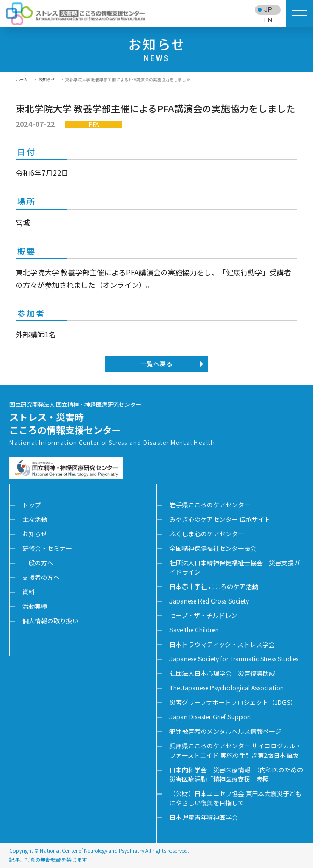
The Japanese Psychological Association (227, 688)
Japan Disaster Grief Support (210, 717)
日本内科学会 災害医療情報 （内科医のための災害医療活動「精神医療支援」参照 (236, 774)
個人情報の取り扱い (50, 620)
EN (268, 20)
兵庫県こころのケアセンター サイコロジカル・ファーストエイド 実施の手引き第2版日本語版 (236, 750)
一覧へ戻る (156, 364)
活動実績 (35, 606)
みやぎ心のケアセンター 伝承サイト (220, 519)
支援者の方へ (41, 577)
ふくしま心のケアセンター (207, 533)
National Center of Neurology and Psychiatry (92, 851)
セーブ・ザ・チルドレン (203, 615)
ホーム (22, 79)
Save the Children (194, 630)
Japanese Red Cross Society (209, 601)
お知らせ (46, 79)
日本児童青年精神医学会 (204, 817)
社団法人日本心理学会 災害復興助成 (222, 673)
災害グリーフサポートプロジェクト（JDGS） (233, 702)
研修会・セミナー (47, 548)
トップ (32, 504)
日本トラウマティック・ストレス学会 (222, 644)
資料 (29, 591)
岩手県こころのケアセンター (210, 504)
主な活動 (35, 519)
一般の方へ (38, 562)
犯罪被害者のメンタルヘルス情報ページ (225, 731)
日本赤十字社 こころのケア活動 (214, 586)
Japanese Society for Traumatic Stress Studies (234, 659)
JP (268, 10)
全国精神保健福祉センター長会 (213, 548)
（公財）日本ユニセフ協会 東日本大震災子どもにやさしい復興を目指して (236, 798)
